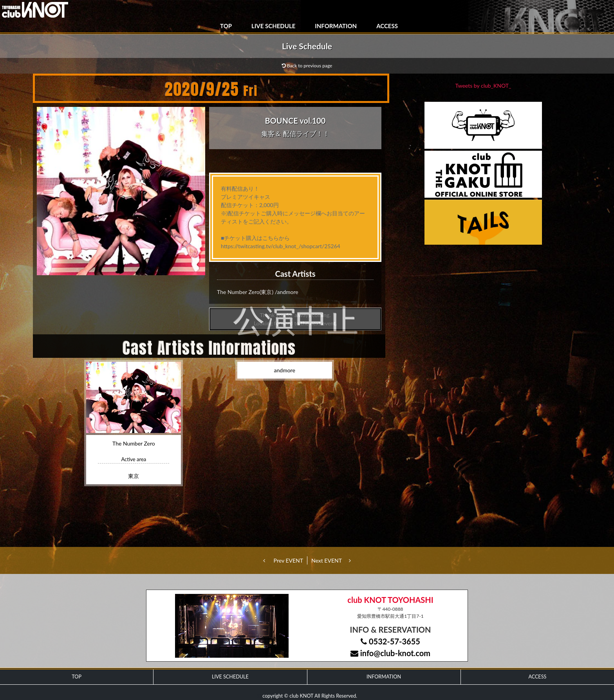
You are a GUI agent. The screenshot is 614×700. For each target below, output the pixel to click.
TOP (226, 26)
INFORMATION (336, 26)
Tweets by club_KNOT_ (483, 86)
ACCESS (387, 26)
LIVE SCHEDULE (273, 26)
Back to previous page (307, 66)
